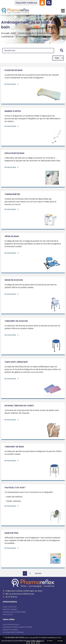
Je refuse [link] (50, 641)
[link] (42, 3)
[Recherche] (28, 51)
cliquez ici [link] (40, 641)
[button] (63, 11)
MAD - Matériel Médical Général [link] (28, 33)
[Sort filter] (58, 58)
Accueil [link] (5, 33)
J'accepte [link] (60, 641)
